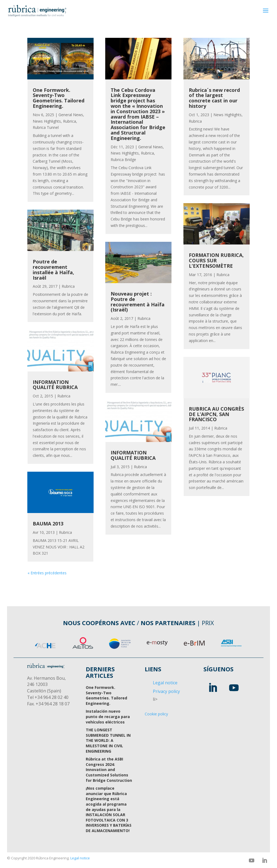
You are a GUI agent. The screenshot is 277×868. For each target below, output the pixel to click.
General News (71, 115)
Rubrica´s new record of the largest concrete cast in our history (214, 98)
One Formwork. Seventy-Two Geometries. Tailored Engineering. (59, 98)
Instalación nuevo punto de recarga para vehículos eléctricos (108, 716)
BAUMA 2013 (48, 524)
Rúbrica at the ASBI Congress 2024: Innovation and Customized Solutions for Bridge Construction (109, 770)
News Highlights (47, 121)
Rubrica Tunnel (46, 127)
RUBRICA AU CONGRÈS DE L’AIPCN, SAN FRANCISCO (216, 414)
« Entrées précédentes (47, 573)
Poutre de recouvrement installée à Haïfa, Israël (53, 269)
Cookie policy (156, 714)
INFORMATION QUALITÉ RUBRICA (55, 385)
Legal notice (165, 683)
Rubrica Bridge (123, 160)
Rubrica (70, 121)
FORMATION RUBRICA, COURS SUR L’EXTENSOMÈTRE (216, 260)
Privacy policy (166, 691)
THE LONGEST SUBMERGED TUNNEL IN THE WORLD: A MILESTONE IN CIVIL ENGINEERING (108, 740)
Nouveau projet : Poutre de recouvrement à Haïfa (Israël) (138, 302)
